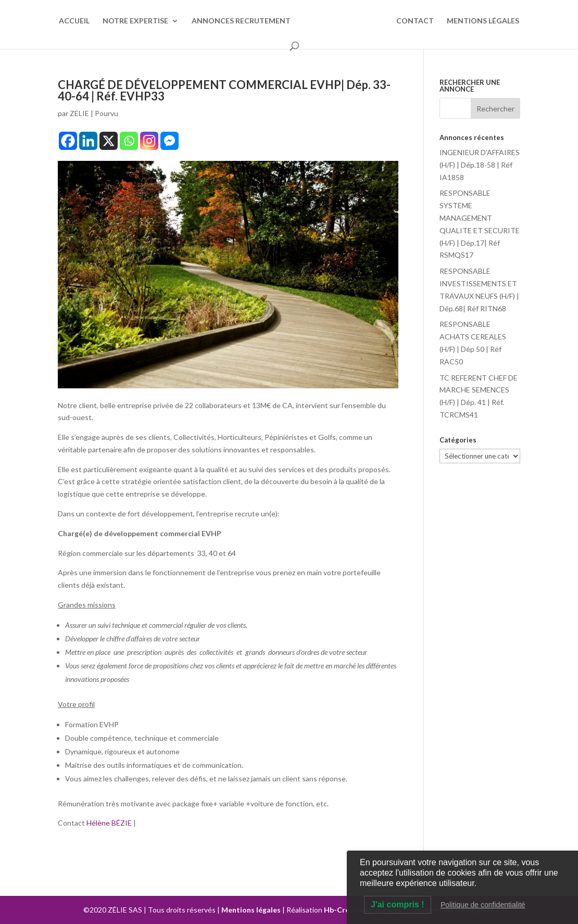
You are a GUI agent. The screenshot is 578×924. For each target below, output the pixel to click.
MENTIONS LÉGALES (483, 21)
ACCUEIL (74, 21)
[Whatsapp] (129, 141)
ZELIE (79, 113)
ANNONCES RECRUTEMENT (241, 21)
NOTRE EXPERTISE (135, 21)
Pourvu (106, 113)
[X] (109, 141)
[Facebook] (68, 141)
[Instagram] (149, 141)
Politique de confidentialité (483, 905)
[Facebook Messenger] (169, 141)
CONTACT (415, 21)
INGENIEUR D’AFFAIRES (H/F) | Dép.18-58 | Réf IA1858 (480, 165)
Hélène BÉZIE (110, 823)
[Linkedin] (88, 141)
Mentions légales (251, 910)
